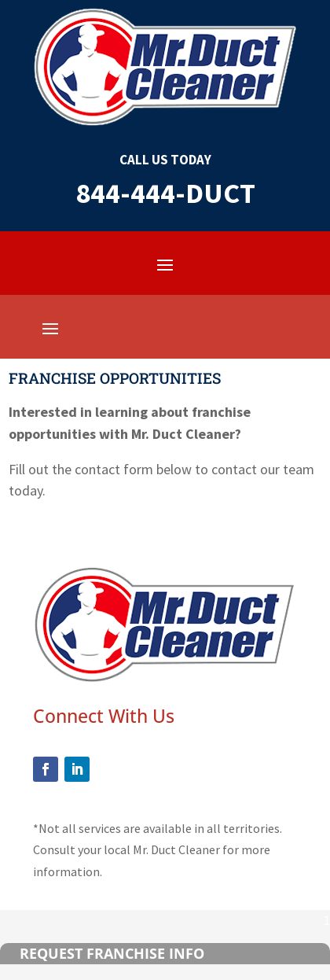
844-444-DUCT (165, 193)
